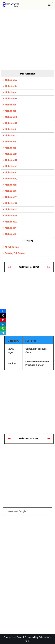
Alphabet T (9, 197)
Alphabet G (10, 117)
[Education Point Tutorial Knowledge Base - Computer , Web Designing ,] (11, 5)
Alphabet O (10, 166)
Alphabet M (10, 154)
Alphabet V (10, 209)
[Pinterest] (3, 320)
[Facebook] (3, 311)
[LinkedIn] (3, 324)
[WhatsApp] (3, 329)
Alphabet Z (9, 234)
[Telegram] (3, 333)
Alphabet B (9, 86)
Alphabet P (9, 172)
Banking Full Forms (13, 253)
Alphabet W (10, 216)
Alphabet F (9, 111)
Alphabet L (9, 148)
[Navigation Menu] (49, 5)
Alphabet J (9, 136)
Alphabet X (9, 222)
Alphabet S (9, 191)
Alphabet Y (9, 228)
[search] (25, 511)
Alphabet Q (10, 179)
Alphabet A (10, 80)
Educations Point (13, 637)
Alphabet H (10, 123)
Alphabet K (9, 142)
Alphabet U (10, 203)
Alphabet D (10, 99)
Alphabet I (9, 129)
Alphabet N (10, 160)
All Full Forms (10, 247)
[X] (3, 315)
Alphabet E (9, 105)
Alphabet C (10, 92)
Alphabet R (9, 185)
